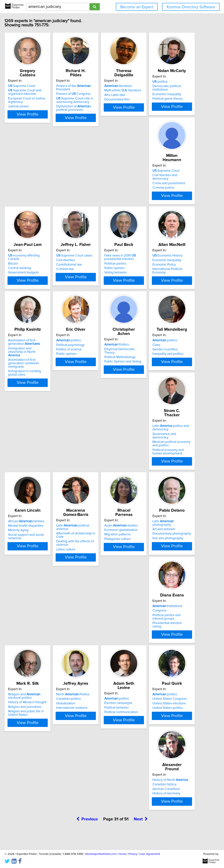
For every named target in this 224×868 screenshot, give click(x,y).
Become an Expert (137, 7)
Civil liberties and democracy (108, 190)
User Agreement (150, 854)
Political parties (98, 293)
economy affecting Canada (166, 185)
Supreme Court (43, 86)
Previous (87, 835)
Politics (157, 384)
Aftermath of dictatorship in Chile (53, 588)
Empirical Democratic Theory (165, 389)
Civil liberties (38, 289)
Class (33, 488)
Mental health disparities (162, 488)
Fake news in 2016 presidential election (103, 287)
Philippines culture (100, 597)
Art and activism (156, 588)
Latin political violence (52, 583)
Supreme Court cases (47, 285)
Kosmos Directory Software (191, 7)
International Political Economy (166, 298)
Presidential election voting (49, 700)
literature (158, 86)
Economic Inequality (159, 289)
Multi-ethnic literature (163, 90)
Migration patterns (100, 592)
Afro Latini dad (155, 95)
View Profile (53, 121)
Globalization (154, 692)
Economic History (160, 285)
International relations (160, 696)
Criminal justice (98, 199)
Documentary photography (164, 592)
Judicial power (40, 106)
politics (37, 185)
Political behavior (41, 791)
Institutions (44, 683)
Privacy (133, 854)
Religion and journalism (103, 695)
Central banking (156, 194)
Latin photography (165, 583)
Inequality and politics (45, 497)
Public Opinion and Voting (163, 398)
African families (163, 484)
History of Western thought (106, 691)
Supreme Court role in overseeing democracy (105, 100)
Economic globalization (103, 588)
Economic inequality (43, 194)
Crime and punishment (103, 194)
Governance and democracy (107, 492)
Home (122, 854)
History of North (162, 782)
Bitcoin (149, 190)
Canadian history (157, 786)
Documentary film (157, 99)
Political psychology (101, 389)
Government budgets (160, 199)
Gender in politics (42, 493)
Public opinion (97, 297)
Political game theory (44, 199)
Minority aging (155, 493)
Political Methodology (160, 393)
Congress (36, 687)
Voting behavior (98, 302)
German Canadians (158, 791)
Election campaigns (43, 786)
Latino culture (39, 600)
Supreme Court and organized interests (46, 92)
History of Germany (158, 796)
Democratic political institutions (51, 190)
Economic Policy (156, 294)
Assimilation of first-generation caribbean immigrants (51, 402)
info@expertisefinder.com (101, 854)
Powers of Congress (104, 94)
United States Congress (104, 786)
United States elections (103, 791)
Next (141, 835)
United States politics (102, 796)
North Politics (161, 683)
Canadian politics (157, 687)
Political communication (46, 796)
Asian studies (104, 583)
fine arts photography (160, 597)
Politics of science (100, 393)
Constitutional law (42, 294)
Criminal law (38, 298)
